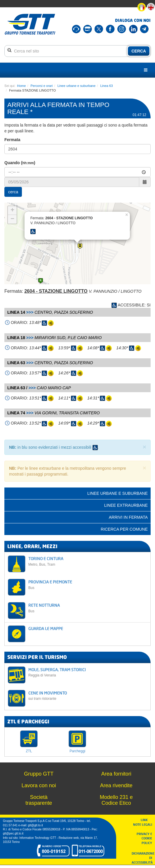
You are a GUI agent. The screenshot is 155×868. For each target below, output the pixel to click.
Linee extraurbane (126, 505)
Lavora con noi (39, 785)
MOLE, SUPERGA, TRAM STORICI (88, 672)
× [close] (144, 447)
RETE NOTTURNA (88, 608)
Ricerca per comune (124, 529)
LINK (146, 820)
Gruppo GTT (39, 774)
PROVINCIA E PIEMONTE (88, 584)
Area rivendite (116, 785)
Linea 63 (107, 86)
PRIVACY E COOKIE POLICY (144, 838)
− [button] (12, 219)
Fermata (12, 140)
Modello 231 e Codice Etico (116, 800)
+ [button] (12, 211)
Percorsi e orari (42, 86)
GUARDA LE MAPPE (46, 628)
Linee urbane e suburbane (77, 86)
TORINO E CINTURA (88, 561)
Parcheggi (77, 751)
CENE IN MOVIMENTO (88, 696)
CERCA (139, 51)
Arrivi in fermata (128, 517)
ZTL (29, 751)
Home (22, 86)
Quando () (20, 163)
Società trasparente (39, 800)
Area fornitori (116, 774)
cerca (13, 192)
